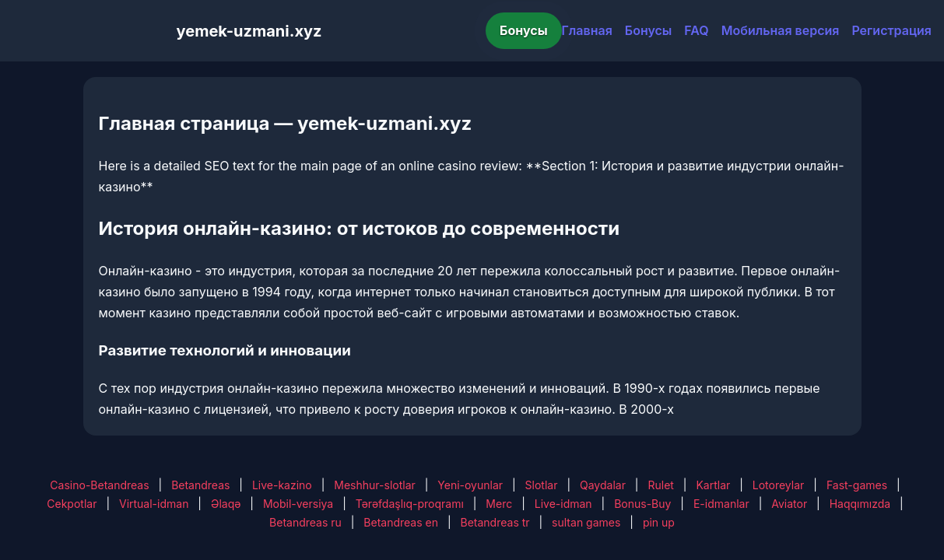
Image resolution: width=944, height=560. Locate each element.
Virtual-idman (154, 504)
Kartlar (713, 485)
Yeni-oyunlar (470, 485)
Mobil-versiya (298, 504)
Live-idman (563, 504)
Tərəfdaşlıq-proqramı (410, 504)
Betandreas (200, 485)
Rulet (660, 485)
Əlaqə (226, 504)
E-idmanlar (721, 504)
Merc (499, 504)
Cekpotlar (72, 504)
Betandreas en (401, 522)
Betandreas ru (305, 522)
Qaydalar (603, 485)
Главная (587, 30)
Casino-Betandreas (99, 485)
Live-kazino (282, 485)
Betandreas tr (495, 522)
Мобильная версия (781, 30)
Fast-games (857, 485)
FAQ (696, 30)
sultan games (586, 522)
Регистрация (891, 30)
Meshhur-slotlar (374, 485)
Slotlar (542, 485)
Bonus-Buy (642, 504)
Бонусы (524, 30)
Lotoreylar (779, 485)
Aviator (789, 504)
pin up (659, 522)
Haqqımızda (860, 504)
